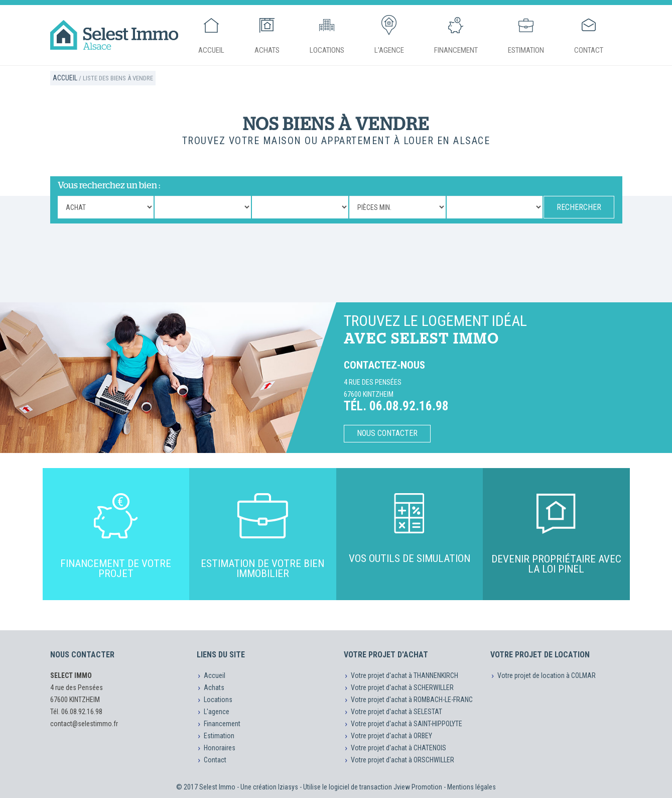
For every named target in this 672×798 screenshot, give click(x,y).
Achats (267, 35)
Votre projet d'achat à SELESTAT (396, 712)
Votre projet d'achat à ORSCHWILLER (402, 760)
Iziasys (288, 787)
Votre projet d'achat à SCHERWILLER (402, 688)
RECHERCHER (579, 207)
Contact (589, 35)
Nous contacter (387, 433)
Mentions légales (472, 787)
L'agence (389, 35)
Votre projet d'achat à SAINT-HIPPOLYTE (407, 724)
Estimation (526, 35)
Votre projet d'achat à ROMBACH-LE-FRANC (412, 700)
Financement (456, 35)
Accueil (211, 35)
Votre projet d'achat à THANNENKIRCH (405, 675)
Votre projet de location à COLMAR (547, 675)
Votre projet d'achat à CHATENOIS (398, 748)
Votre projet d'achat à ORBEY (391, 736)
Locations (327, 35)
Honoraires (220, 748)
